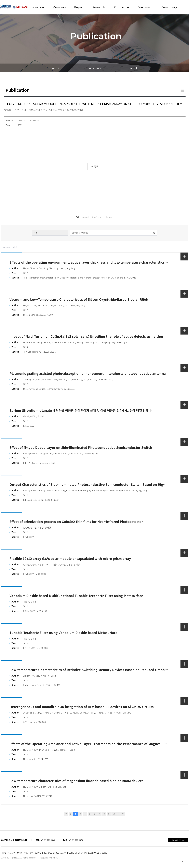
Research (99, 7)
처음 (66, 813)
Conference (95, 68)
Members (59, 7)
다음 (118, 813)
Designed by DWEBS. (49, 857)
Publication (121, 7)
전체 (62, 217)
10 (114, 813)
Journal (56, 68)
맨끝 (123, 813)
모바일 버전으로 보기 (178, 839)
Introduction (35, 7)
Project (79, 7)
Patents (134, 68)
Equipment (145, 7)
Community (169, 7)
